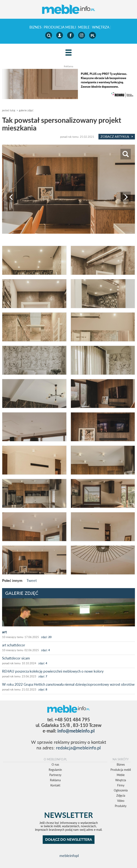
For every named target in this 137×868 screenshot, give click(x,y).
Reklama (55, 780)
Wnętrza (101, 27)
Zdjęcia (121, 795)
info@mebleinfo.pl (76, 731)
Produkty (121, 806)
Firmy (121, 785)
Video (121, 801)
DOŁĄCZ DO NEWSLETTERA (69, 839)
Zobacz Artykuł (117, 137)
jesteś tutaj (9, 110)
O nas (55, 764)
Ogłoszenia (121, 790)
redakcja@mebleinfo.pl (78, 748)
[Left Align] (68, 53)
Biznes (35, 27)
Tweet (32, 580)
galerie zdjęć (26, 110)
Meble (84, 27)
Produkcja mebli (60, 27)
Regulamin (55, 770)
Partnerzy (55, 775)
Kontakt (55, 785)
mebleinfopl (69, 856)
